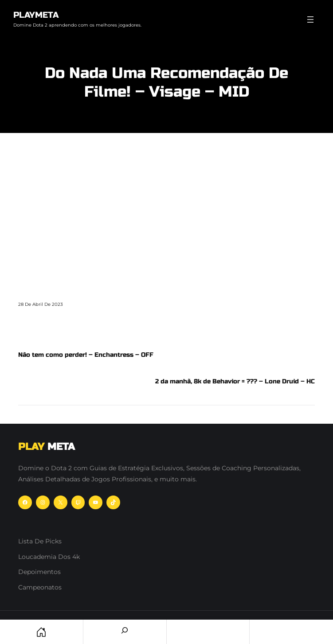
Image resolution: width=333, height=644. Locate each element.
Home (41, 632)
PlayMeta (36, 15)
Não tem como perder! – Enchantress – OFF (86, 355)
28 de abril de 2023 (41, 304)
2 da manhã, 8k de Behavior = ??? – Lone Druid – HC (235, 381)
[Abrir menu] (310, 20)
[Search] (125, 630)
